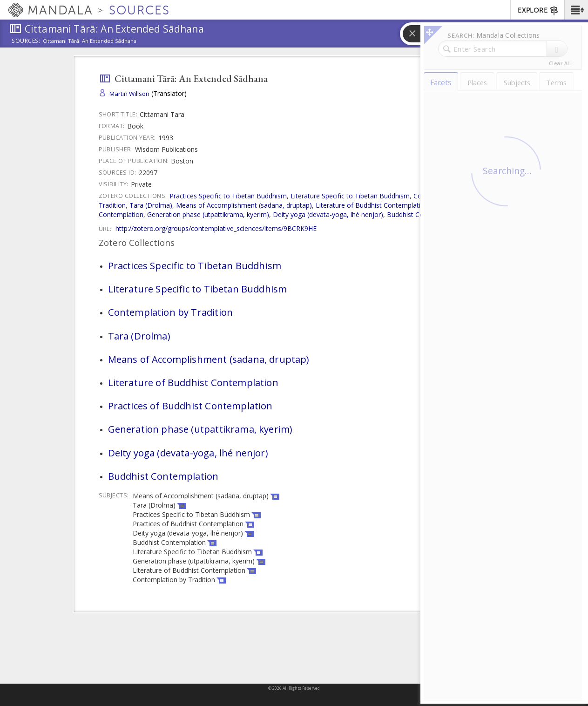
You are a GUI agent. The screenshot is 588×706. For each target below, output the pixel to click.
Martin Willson (129, 94)
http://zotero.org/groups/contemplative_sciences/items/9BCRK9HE (216, 228)
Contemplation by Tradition (171, 312)
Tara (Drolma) (151, 205)
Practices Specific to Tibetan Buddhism (228, 196)
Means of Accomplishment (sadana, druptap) (244, 205)
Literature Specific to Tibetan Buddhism (350, 196)
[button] (576, 10)
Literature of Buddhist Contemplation (372, 205)
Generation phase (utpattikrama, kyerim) (208, 214)
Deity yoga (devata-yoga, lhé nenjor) (328, 214)
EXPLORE (538, 11)
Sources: (26, 41)
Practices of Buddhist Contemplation (190, 406)
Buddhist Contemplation (423, 214)
